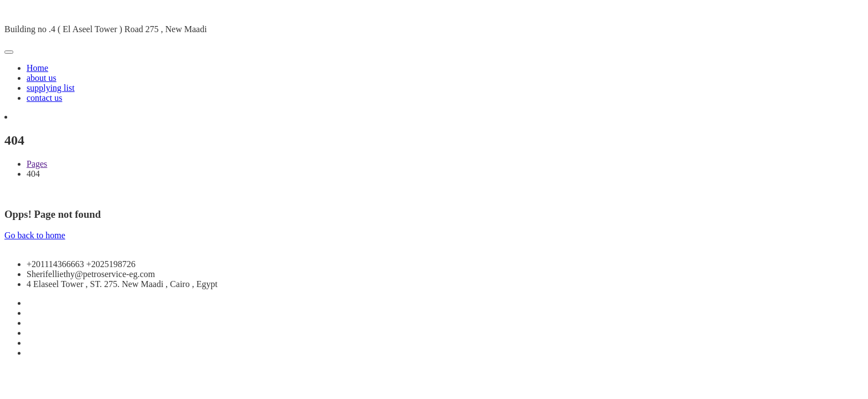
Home (37, 68)
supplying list (51, 88)
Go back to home (35, 235)
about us (42, 78)
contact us (44, 98)
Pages (37, 164)
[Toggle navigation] (9, 52)
